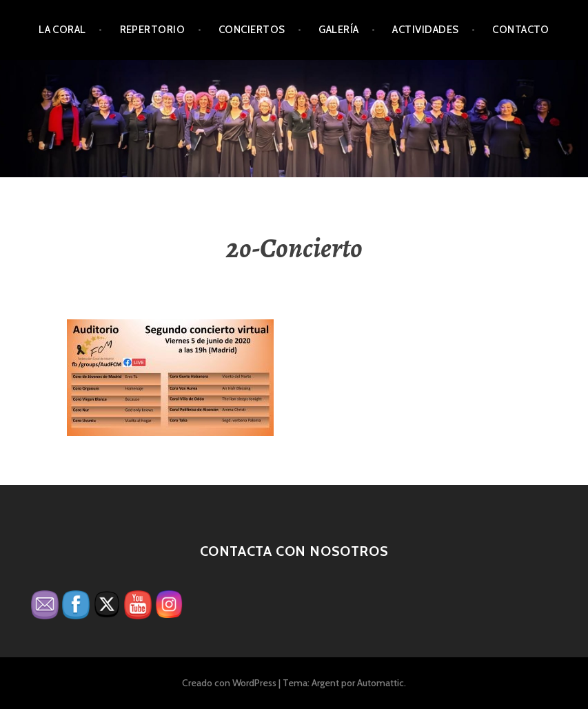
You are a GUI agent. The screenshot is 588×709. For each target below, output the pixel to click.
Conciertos (252, 30)
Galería (338, 30)
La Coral (62, 30)
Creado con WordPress (229, 683)
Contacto (521, 30)
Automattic (381, 683)
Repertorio (153, 30)
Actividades (425, 30)
